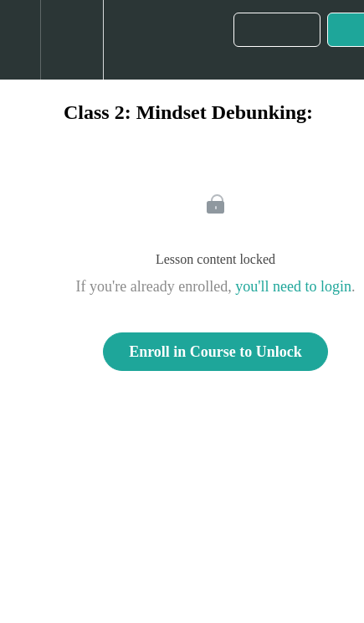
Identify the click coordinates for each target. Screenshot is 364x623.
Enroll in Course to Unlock (215, 352)
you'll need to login (293, 286)
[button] (20, 40)
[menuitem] (72, 40)
